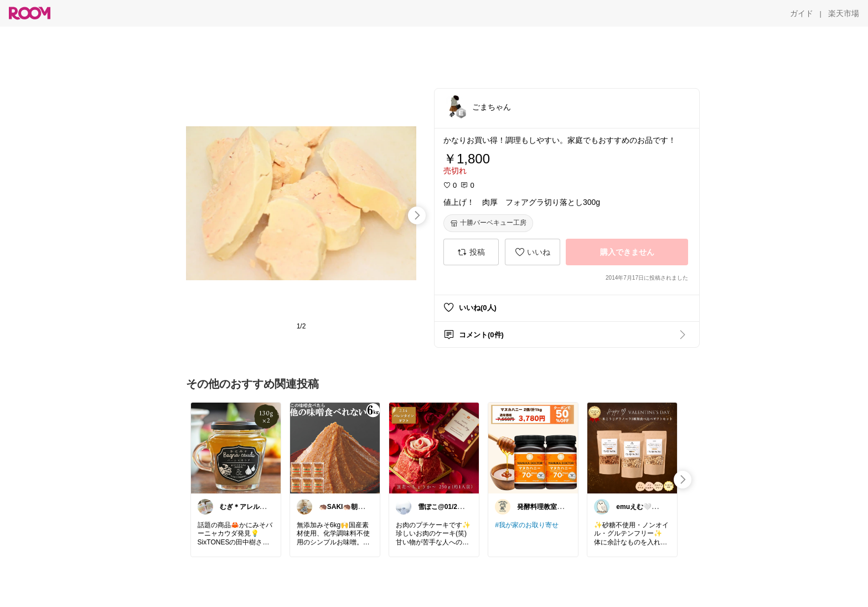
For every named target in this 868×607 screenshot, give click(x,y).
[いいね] (533, 252)
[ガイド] (802, 13)
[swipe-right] (417, 215)
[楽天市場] (844, 13)
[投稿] (471, 252)
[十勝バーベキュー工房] (488, 223)
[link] (236, 447)
